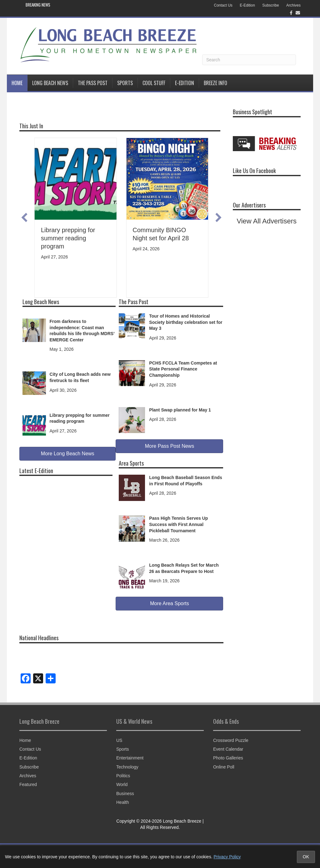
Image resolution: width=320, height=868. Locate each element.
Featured (28, 784)
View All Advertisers (267, 221)
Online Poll (224, 767)
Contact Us (223, 5)
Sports (125, 83)
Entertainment (130, 758)
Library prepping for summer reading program (68, 238)
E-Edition (247, 5)
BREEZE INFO (215, 83)
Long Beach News (50, 83)
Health (122, 802)
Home (17, 83)
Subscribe (270, 5)
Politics (123, 776)
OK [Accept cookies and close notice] (306, 857)
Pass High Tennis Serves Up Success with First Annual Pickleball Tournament (178, 524)
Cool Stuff (154, 83)
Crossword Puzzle (231, 740)
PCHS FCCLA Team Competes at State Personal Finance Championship (183, 369)
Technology (127, 767)
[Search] (249, 60)
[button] (24, 217)
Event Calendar (228, 749)
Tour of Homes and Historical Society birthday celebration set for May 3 (186, 322)
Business (125, 794)
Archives (293, 5)
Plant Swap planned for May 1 (180, 410)
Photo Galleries (228, 758)
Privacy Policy (227, 857)
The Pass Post (93, 83)
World (122, 784)
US (119, 740)
